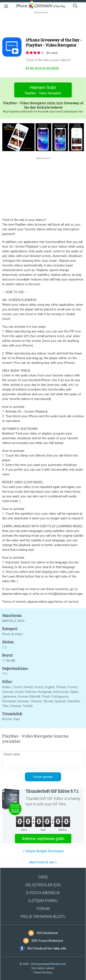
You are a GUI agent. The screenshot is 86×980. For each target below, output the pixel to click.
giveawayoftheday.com (52, 964)
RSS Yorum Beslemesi (47, 941)
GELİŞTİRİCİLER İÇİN (43, 885)
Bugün (42, 68)
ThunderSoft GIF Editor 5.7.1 (52, 791)
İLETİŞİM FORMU (43, 901)
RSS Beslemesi (47, 933)
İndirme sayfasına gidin (43, 839)
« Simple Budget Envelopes (43, 851)
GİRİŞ (43, 877)
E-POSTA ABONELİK (43, 893)
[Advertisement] (43, 25)
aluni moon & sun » (43, 862)
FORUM (43, 909)
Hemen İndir (43, 90)
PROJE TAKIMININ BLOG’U (43, 916)
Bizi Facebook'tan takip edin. (47, 948)
